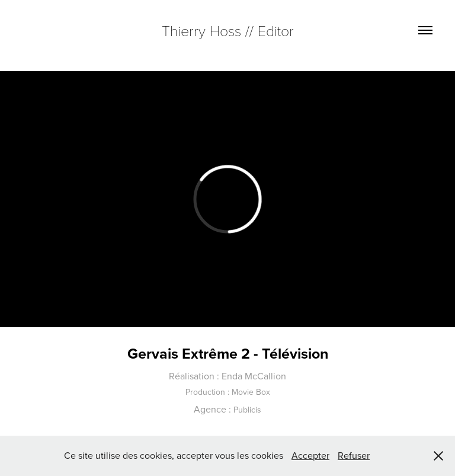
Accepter (310, 455)
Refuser (354, 455)
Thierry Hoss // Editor (228, 30)
